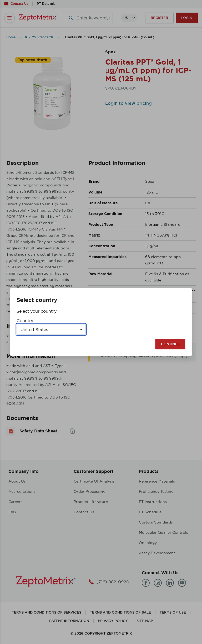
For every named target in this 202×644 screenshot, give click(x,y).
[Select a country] (51, 329)
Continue (170, 344)
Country (25, 321)
